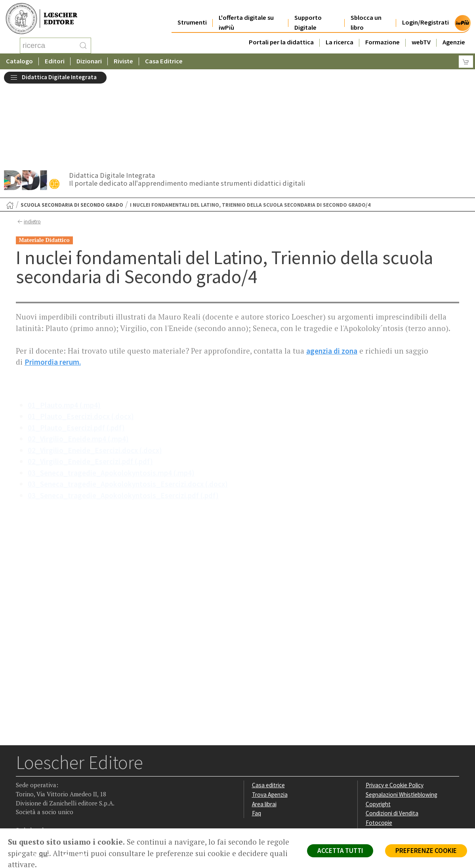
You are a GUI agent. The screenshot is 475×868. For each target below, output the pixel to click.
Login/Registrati (425, 16)
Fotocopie (379, 743)
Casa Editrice (164, 61)
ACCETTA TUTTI (340, 851)
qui (44, 853)
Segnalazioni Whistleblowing (402, 715)
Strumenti (192, 16)
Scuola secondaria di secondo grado (72, 125)
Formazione (382, 36)
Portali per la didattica (281, 36)
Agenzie (454, 36)
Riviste (123, 61)
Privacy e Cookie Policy (395, 705)
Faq (257, 733)
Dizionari (89, 61)
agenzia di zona (332, 271)
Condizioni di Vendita (392, 733)
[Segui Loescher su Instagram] (38, 779)
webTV (421, 36)
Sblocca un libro (366, 17)
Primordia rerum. (53, 282)
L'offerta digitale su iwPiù (246, 17)
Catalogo (19, 61)
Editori (55, 61)
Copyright (378, 724)
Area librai (264, 724)
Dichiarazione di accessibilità (402, 752)
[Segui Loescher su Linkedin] (54, 779)
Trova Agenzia (270, 715)
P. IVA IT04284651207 (43, 810)
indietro (28, 142)
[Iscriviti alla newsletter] (85, 778)
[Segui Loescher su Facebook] (23, 779)
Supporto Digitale (308, 17)
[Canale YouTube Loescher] (69, 779)
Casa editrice (268, 705)
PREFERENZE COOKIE (426, 851)
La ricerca (340, 36)
